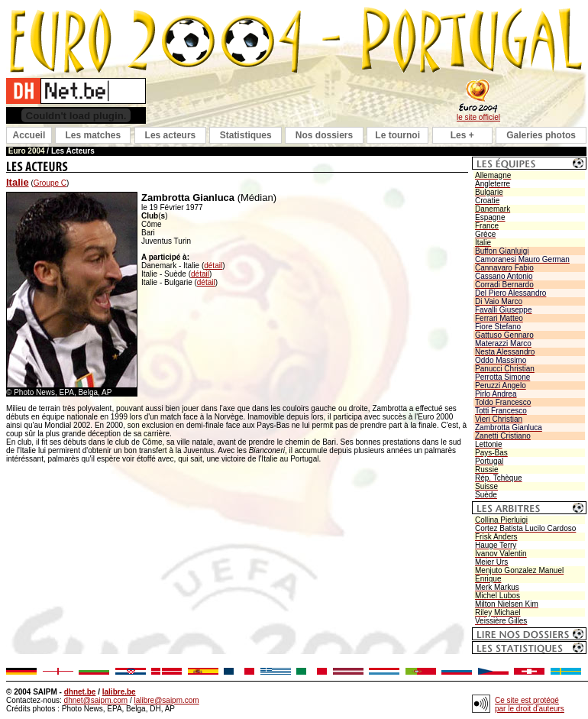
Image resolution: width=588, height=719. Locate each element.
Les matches (93, 135)
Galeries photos (541, 135)
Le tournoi (397, 135)
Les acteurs (171, 135)
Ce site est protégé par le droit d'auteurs (530, 704)
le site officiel (478, 117)
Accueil (29, 135)
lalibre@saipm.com (166, 700)
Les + (462, 135)
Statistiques (246, 135)
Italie (18, 182)
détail (213, 266)
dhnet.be (80, 692)
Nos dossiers (324, 135)
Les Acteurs (73, 151)
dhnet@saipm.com (96, 700)
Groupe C (50, 183)
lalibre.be (119, 692)
